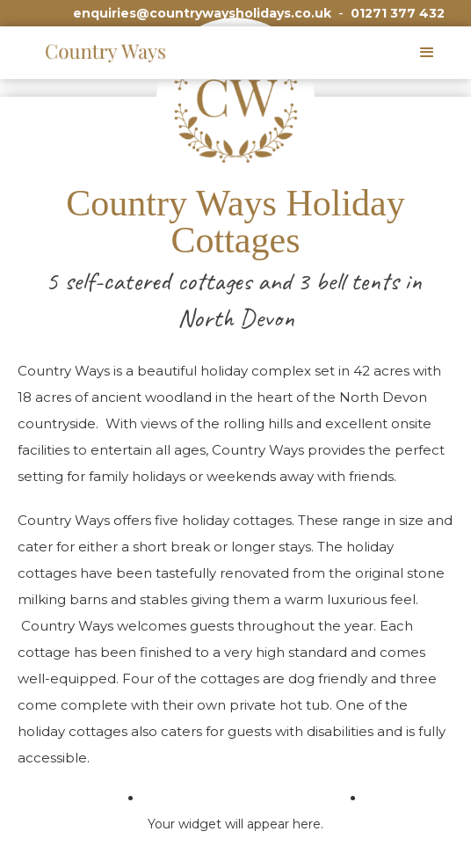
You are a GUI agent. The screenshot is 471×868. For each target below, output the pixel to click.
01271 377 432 (398, 13)
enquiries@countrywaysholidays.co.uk (202, 13)
